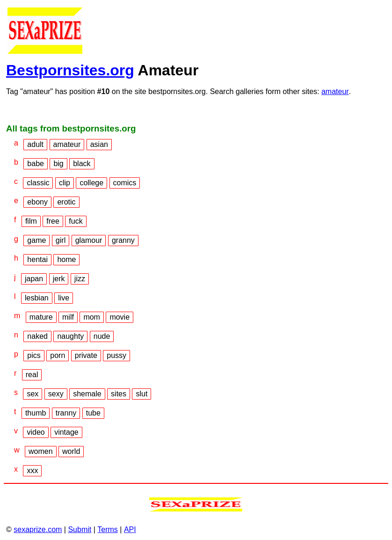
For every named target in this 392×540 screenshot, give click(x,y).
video (36, 432)
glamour (89, 240)
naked (37, 336)
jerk (59, 279)
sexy (56, 394)
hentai (37, 259)
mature (41, 317)
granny (123, 240)
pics (34, 355)
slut (142, 394)
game (36, 240)
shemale (87, 394)
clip (65, 183)
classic (38, 183)
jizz (80, 279)
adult (35, 144)
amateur (335, 91)
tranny (66, 413)
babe (36, 164)
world (71, 451)
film (31, 221)
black (82, 164)
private (86, 355)
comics (125, 183)
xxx (32, 471)
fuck (76, 221)
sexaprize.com (38, 529)
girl (61, 240)
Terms (108, 529)
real (32, 375)
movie (120, 317)
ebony (37, 202)
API (130, 529)
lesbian (37, 298)
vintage (66, 432)
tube (93, 413)
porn (58, 355)
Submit (80, 529)
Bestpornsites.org (70, 70)
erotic (66, 202)
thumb (36, 413)
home (66, 259)
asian (99, 144)
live (64, 298)
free (53, 221)
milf (68, 317)
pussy (116, 355)
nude (102, 336)
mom (92, 317)
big (58, 164)
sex (33, 394)
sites (119, 394)
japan (34, 279)
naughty (70, 336)
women (41, 451)
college (91, 183)
